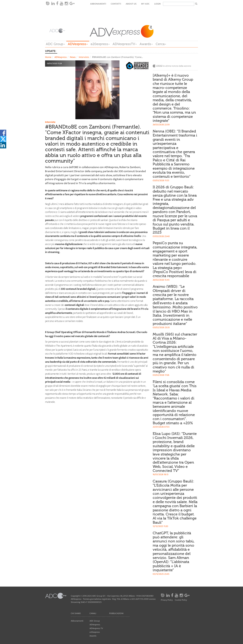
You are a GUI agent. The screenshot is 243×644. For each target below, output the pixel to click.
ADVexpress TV (96, 628)
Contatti (116, 4)
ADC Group (55, 44)
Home (48, 57)
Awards (146, 44)
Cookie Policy (181, 600)
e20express (100, 44)
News (73, 57)
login (157, 4)
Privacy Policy (167, 600)
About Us (131, 4)
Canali (93, 613)
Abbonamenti (98, 4)
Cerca (161, 44)
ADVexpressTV (125, 44)
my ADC (145, 4)
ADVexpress (78, 44)
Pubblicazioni (116, 613)
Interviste (84, 57)
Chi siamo (76, 613)
